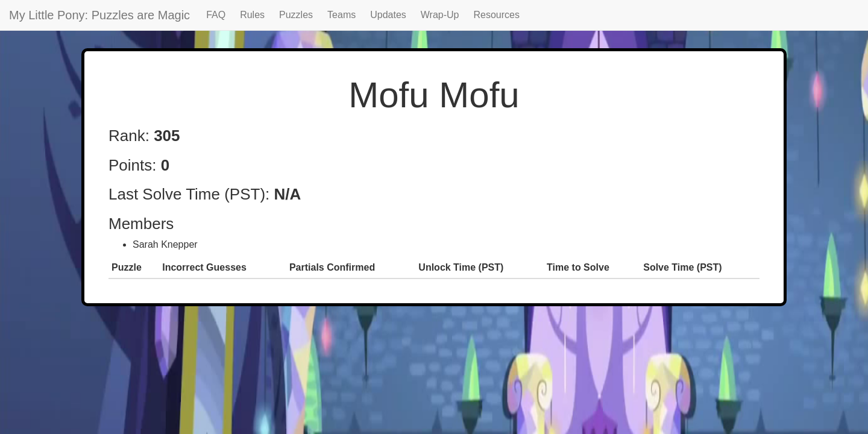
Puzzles (296, 15)
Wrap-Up (440, 15)
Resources (497, 15)
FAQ (216, 15)
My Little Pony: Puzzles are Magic (99, 15)
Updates (388, 15)
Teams (341, 15)
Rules (252, 15)
